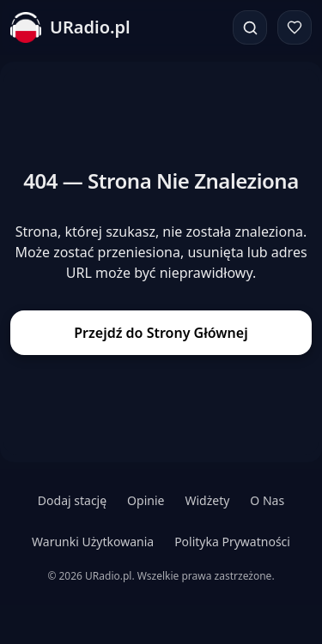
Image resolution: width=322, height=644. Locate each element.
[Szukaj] (250, 27)
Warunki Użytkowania (93, 542)
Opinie (146, 500)
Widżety (207, 500)
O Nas (267, 500)
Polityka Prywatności (232, 542)
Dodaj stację (72, 500)
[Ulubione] (295, 27)
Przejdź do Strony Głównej (161, 333)
